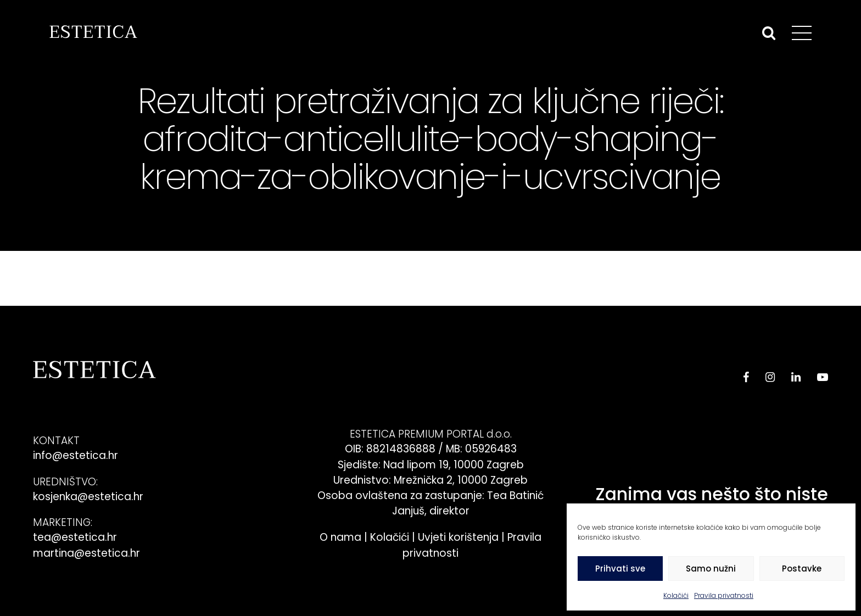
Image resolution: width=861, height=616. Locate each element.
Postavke (802, 569)
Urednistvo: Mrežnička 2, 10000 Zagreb (431, 480)
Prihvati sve (620, 569)
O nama (340, 537)
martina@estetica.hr (86, 553)
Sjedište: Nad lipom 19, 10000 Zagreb (431, 465)
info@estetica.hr (76, 455)
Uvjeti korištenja (458, 537)
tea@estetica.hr (75, 537)
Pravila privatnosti (724, 595)
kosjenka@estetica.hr (88, 497)
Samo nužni (711, 569)
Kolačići (676, 595)
